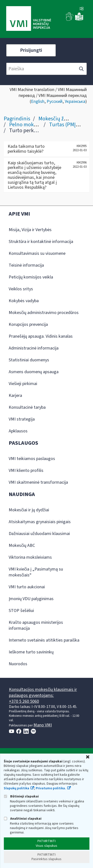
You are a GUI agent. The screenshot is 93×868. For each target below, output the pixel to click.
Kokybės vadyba (24, 301)
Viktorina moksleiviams (30, 557)
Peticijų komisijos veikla (31, 277)
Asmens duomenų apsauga (34, 372)
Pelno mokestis (27, 125)
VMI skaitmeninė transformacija (38, 482)
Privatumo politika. (51, 788)
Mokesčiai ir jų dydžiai (29, 510)
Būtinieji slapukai (21, 796)
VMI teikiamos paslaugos (32, 459)
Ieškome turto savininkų (31, 652)
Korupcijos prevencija (28, 324)
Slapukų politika (16, 788)
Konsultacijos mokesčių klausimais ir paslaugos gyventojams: (43, 693)
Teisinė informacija (26, 265)
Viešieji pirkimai (23, 384)
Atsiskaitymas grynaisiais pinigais (40, 522)
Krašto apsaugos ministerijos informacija (36, 625)
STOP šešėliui (21, 611)
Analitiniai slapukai (23, 819)
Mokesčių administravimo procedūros (44, 313)
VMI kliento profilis (26, 471)
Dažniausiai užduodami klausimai (39, 534)
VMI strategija (22, 419)
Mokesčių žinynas (59, 119)
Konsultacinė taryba (27, 407)
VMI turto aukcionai (27, 587)
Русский (55, 102)
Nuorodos (18, 664)
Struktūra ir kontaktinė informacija (41, 242)
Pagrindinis (17, 119)
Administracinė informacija (34, 348)
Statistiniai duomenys (29, 360)
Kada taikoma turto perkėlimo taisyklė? (26, 149)
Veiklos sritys (21, 289)
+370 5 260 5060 (24, 701)
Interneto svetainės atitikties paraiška (44, 640)
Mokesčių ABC (22, 545)
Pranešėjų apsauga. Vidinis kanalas (41, 336)
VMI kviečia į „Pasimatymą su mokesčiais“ (36, 572)
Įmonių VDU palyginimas (31, 599)
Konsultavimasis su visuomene (37, 253)
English (38, 102)
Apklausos (18, 431)
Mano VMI (43, 725)
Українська (75, 102)
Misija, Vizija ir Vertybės (30, 230)
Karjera (15, 396)
